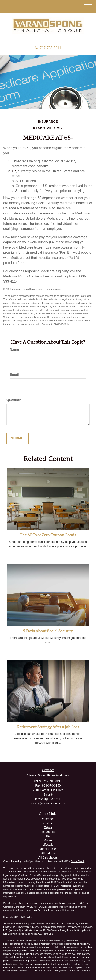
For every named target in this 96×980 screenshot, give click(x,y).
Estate (48, 827)
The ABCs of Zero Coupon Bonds (48, 535)
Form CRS (48, 934)
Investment (48, 823)
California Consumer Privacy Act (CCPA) (24, 907)
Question (14, 400)
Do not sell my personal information (56, 910)
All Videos (48, 853)
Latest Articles (48, 849)
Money (48, 840)
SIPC (14, 927)
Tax (48, 836)
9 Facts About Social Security (48, 631)
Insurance (48, 832)
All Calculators (48, 857)
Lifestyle (48, 845)
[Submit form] (18, 438)
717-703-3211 (48, 48)
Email (14, 375)
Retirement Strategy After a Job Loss (48, 727)
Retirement (48, 819)
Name (14, 350)
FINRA (7, 927)
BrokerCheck (78, 861)
